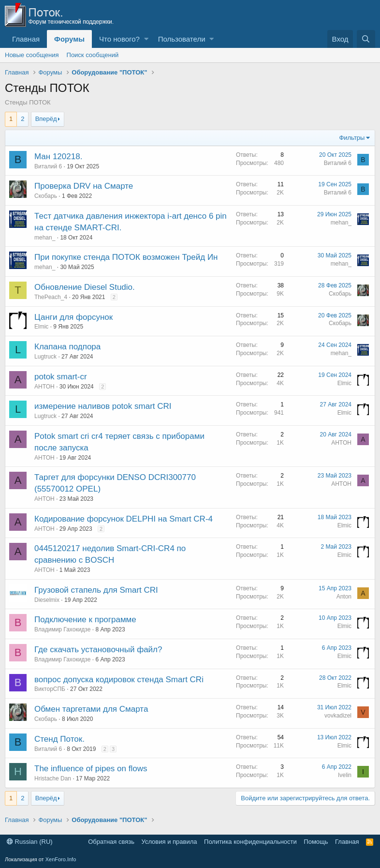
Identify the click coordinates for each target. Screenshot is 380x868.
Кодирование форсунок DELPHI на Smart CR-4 (124, 519)
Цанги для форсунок (73, 317)
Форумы (69, 39)
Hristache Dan (53, 778)
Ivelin (345, 775)
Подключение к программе (85, 620)
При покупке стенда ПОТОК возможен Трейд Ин (126, 257)
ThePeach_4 (51, 297)
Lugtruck (45, 357)
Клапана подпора (67, 347)
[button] (146, 39)
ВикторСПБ (50, 689)
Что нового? (119, 39)
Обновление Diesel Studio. (85, 287)
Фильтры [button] (352, 138)
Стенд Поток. (59, 739)
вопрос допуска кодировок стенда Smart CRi (119, 680)
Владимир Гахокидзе (62, 629)
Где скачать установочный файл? (98, 650)
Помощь (316, 842)
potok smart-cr (61, 377)
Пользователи (182, 39)
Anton (344, 597)
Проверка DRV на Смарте (84, 186)
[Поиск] (366, 39)
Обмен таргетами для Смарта (91, 709)
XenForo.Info (61, 859)
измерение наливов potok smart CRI (103, 406)
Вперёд (46, 119)
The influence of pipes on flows (91, 769)
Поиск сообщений (93, 55)
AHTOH (44, 387)
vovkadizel (338, 716)
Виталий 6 (48, 166)
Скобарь (46, 196)
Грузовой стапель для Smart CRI (96, 590)
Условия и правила (169, 842)
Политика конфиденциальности (250, 842)
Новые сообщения (32, 55)
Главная (26, 39)
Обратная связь (111, 842)
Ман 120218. (58, 157)
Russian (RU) (30, 842)
